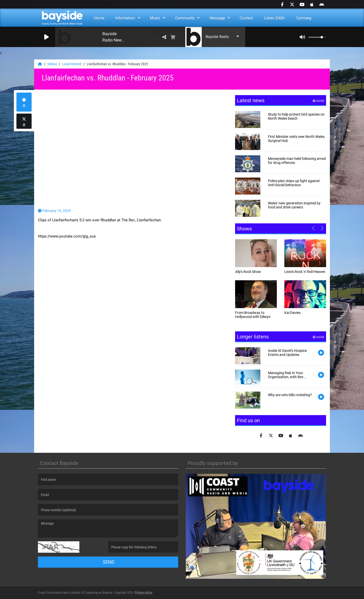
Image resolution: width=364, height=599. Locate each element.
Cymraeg (304, 18)
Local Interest (72, 64)
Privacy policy (143, 593)
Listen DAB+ (275, 18)
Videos (52, 64)
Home (99, 18)
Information (125, 18)
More (318, 101)
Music (155, 18)
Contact (246, 18)
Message (217, 18)
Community (185, 18)
